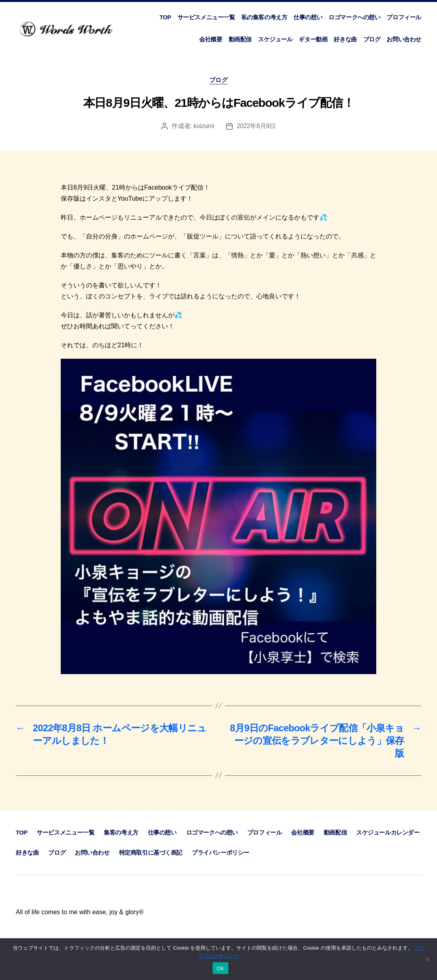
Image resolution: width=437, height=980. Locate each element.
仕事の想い (308, 17)
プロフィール (404, 17)
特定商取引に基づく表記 (151, 852)
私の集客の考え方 (264, 17)
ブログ (372, 39)
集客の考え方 (121, 832)
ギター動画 (313, 39)
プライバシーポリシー (220, 852)
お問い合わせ (404, 39)
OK (220, 968)
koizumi (204, 126)
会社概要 (211, 39)
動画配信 (240, 39)
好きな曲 (345, 39)
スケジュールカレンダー (388, 832)
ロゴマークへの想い (354, 17)
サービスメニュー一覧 (206, 17)
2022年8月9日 (256, 126)
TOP (165, 17)
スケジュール (275, 39)
